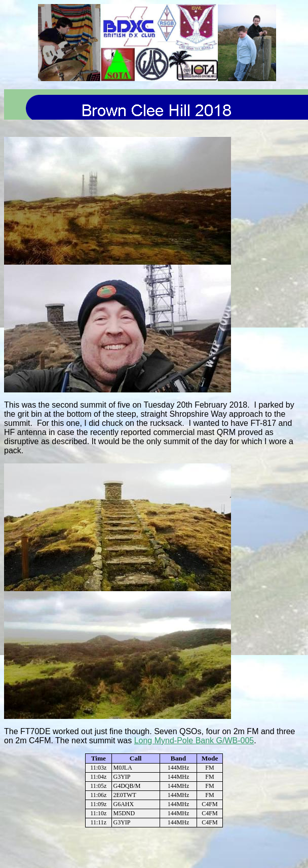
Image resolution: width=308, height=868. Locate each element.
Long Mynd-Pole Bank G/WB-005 (194, 740)
